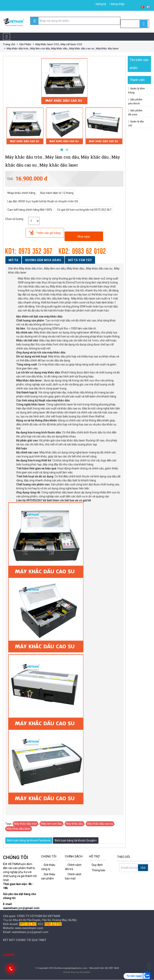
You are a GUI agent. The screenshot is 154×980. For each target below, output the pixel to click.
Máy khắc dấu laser (19, 829)
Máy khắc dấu (74, 824)
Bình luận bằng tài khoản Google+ (76, 840)
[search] (35, 21)
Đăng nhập (117, 4)
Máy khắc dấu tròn (25, 824)
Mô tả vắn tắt (80, 260)
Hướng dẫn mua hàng (43, 260)
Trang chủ (9, 44)
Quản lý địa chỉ (136, 123)
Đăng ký (100, 4)
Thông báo (98, 870)
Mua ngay (84, 237)
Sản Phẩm (25, 44)
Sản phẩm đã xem (135, 112)
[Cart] (135, 24)
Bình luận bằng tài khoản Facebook (29, 840)
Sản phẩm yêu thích (135, 101)
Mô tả (13, 260)
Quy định (97, 865)
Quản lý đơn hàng (136, 90)
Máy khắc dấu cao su (100, 824)
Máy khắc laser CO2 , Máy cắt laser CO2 (59, 44)
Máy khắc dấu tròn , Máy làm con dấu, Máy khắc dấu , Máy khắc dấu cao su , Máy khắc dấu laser (63, 48)
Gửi (143, 868)
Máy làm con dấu (51, 824)
